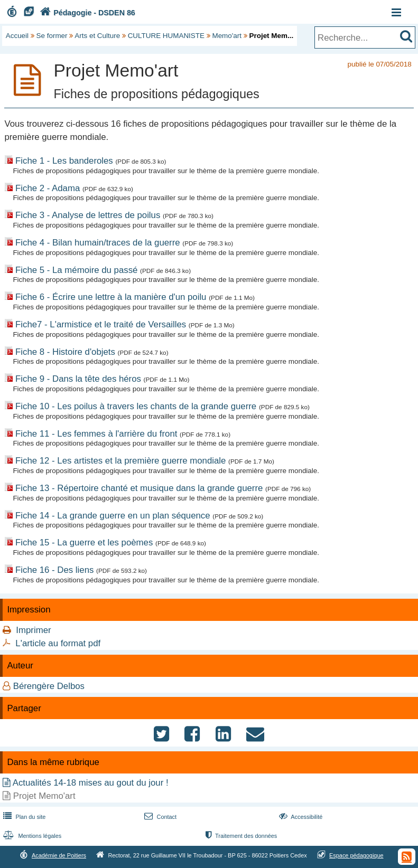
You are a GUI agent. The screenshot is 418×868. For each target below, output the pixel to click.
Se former (52, 36)
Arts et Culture (97, 36)
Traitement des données (240, 836)
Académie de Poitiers (59, 855)
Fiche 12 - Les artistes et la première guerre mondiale (120, 461)
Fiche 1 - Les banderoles (64, 161)
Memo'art (227, 36)
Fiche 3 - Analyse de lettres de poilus (88, 215)
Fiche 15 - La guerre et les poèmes (84, 542)
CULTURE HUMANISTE (166, 36)
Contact (159, 817)
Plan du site (23, 817)
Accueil (17, 36)
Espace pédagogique (356, 855)
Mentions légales (31, 836)
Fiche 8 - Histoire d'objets (65, 352)
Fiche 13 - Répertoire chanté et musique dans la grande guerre (139, 488)
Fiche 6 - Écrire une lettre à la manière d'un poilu (111, 297)
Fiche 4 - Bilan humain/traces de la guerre (98, 243)
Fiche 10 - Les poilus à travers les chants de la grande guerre (136, 406)
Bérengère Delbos (49, 686)
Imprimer (33, 630)
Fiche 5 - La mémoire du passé (76, 270)
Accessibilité (300, 817)
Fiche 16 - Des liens (54, 570)
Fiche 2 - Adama (48, 188)
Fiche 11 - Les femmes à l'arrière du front (96, 434)
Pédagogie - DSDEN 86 (86, 13)
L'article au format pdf (58, 643)
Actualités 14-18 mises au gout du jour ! (91, 783)
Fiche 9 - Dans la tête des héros (78, 379)
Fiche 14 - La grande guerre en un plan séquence (113, 516)
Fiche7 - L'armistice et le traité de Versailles (101, 324)
